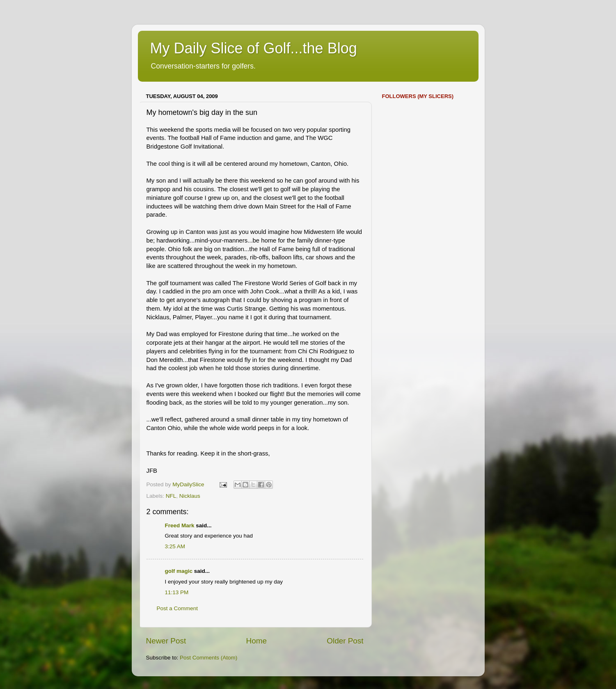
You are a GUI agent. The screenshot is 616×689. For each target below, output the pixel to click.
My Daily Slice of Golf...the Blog (254, 48)
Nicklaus (190, 496)
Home (256, 641)
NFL (171, 496)
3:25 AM (175, 546)
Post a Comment (177, 608)
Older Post (345, 641)
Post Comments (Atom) (208, 658)
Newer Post (166, 641)
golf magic (179, 571)
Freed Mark (180, 525)
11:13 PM (177, 592)
